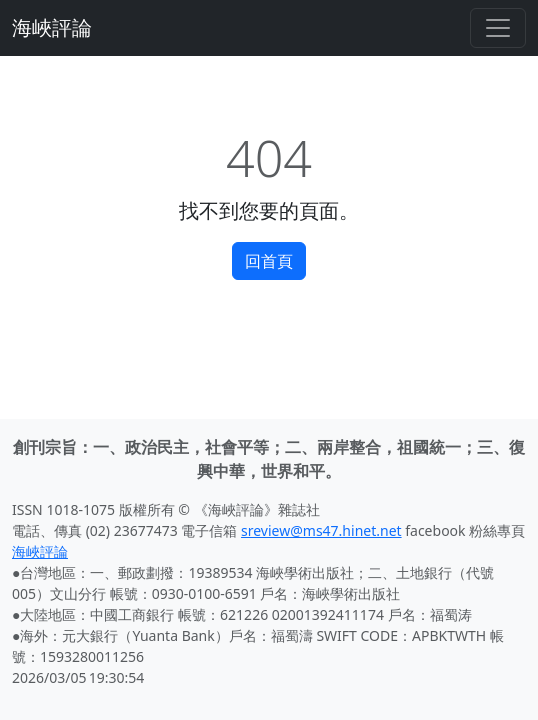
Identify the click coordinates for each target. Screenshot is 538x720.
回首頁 (269, 261)
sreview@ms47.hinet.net (321, 530)
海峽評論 (52, 27)
